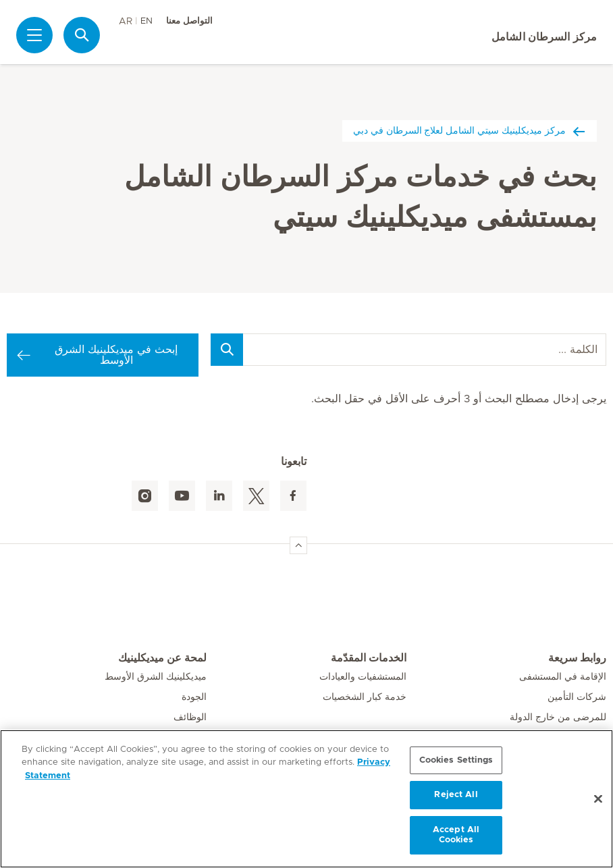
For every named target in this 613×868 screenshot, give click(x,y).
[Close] (598, 799)
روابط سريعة (577, 658)
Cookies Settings (456, 760)
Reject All (456, 795)
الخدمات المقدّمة (369, 658)
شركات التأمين (577, 697)
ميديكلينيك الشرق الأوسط (156, 677)
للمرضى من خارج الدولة (558, 717)
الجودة (194, 697)
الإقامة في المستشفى (563, 677)
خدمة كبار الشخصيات (365, 697)
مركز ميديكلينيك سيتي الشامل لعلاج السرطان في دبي (470, 131)
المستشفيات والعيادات (363, 677)
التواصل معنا (189, 21)
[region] (306, 799)
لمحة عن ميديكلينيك (162, 658)
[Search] (227, 350)
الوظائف (190, 717)
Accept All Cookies (456, 835)
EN (146, 21)
